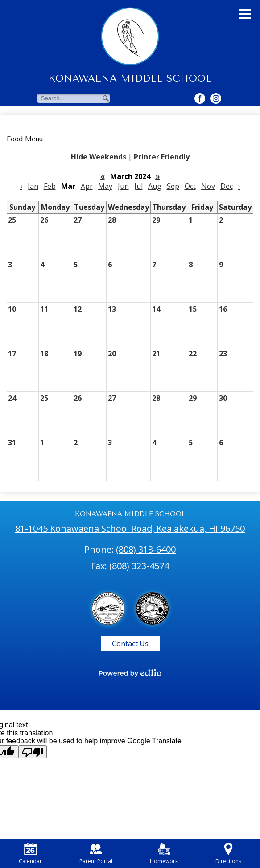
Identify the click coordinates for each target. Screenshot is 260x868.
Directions (228, 854)
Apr (87, 186)
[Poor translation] (33, 752)
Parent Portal (96, 854)
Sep (173, 186)
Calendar (30, 854)
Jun (123, 186)
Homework (164, 854)
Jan (33, 186)
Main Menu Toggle (245, 14)
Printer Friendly (162, 157)
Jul (138, 186)
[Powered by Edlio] (130, 673)
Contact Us (130, 644)
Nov (208, 186)
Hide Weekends (99, 157)
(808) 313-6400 (146, 549)
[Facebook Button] (200, 98)
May (105, 186)
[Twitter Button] (216, 98)
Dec (227, 186)
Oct (190, 186)
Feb (50, 186)
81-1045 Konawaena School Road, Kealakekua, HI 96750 (130, 528)
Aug (155, 186)
